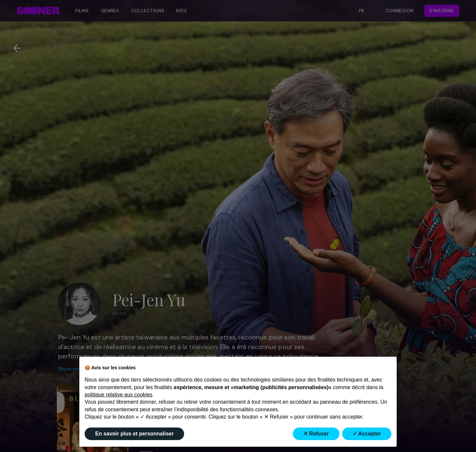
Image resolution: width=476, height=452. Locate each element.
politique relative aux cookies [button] (119, 395)
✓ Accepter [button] (367, 434)
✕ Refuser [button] (316, 434)
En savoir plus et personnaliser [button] (134, 434)
